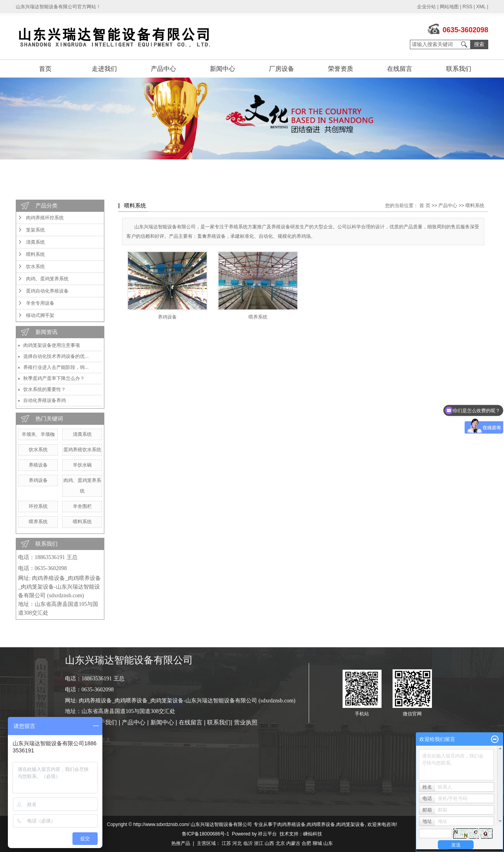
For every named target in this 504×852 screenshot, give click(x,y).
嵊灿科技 (313, 834)
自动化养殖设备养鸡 (44, 400)
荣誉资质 (341, 69)
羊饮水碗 (82, 465)
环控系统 (38, 506)
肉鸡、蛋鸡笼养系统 (47, 279)
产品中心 (163, 69)
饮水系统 (35, 267)
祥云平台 (267, 834)
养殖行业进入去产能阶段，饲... (56, 367)
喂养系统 (38, 522)
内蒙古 (293, 843)
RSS (468, 7)
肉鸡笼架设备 (350, 824)
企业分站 (426, 7)
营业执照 (246, 722)
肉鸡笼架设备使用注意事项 (52, 345)
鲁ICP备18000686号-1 (206, 834)
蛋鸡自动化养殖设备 (47, 291)
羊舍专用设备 (40, 303)
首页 (45, 69)
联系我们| (220, 722)
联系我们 (459, 69)
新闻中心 (222, 69)
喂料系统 (35, 254)
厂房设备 (282, 69)
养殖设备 (38, 465)
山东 (328, 843)
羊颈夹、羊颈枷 (38, 434)
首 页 (425, 206)
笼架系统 (35, 230)
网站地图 (449, 7)
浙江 (259, 843)
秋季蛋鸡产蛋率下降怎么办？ (54, 378)
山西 (269, 843)
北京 (280, 843)
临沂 (248, 843)
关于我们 (105, 722)
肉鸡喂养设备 (321, 824)
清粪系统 (35, 242)
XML (481, 7)
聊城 (317, 843)
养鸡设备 (38, 480)
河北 (237, 843)
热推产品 (181, 843)
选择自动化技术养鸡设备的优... (56, 356)
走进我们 (104, 69)
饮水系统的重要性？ (44, 389)
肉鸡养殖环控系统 (45, 218)
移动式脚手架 (40, 315)
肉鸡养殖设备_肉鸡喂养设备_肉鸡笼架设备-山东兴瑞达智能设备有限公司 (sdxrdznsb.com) (59, 587)
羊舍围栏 (82, 506)
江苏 (226, 843)
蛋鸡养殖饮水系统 (82, 450)
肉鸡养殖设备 (291, 824)
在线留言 (400, 69)
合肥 (306, 843)
